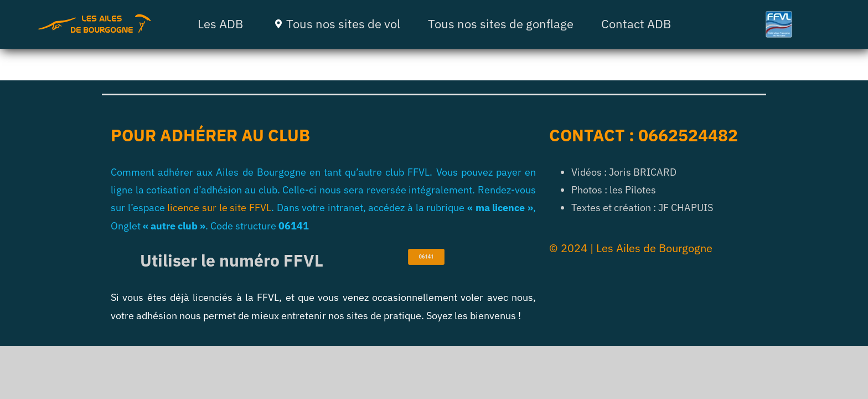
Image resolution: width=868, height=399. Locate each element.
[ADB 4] (94, 19)
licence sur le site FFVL (219, 208)
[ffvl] (779, 15)
